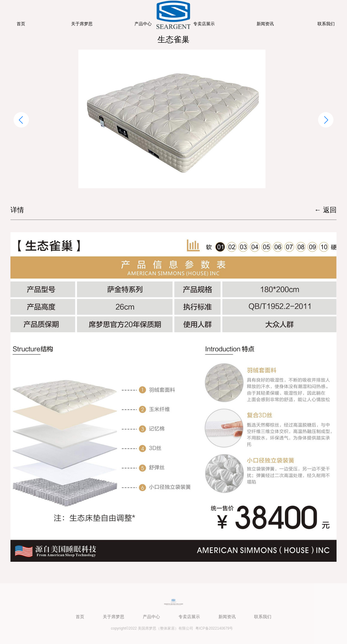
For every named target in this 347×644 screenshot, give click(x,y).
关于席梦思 (82, 24)
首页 (21, 24)
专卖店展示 (204, 24)
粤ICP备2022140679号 (214, 630)
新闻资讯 (265, 24)
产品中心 (143, 24)
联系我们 (326, 24)
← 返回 (325, 210)
